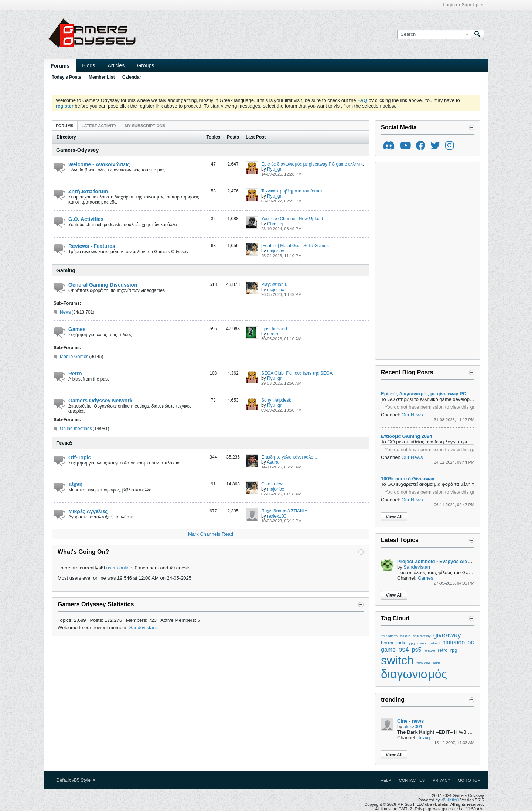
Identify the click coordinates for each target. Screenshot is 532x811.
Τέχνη (75, 484)
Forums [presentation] (65, 126)
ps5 (417, 650)
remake (430, 651)
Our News (412, 415)
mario (422, 643)
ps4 (404, 650)
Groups (146, 65)
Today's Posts (66, 77)
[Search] (434, 34)
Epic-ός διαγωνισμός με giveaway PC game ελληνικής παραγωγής (326, 164)
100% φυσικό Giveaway (408, 479)
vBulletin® (450, 800)
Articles (116, 65)
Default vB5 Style (76, 780)
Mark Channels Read (211, 534)
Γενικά (64, 443)
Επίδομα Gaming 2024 (407, 436)
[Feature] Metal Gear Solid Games (295, 246)
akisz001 (413, 727)
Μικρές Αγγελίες (88, 511)
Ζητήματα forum (88, 191)
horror (387, 643)
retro (443, 650)
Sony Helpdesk (276, 400)
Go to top (469, 780)
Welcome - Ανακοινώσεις (99, 164)
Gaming (66, 270)
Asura (272, 462)
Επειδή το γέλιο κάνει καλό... (289, 457)
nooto (273, 334)
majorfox (276, 251)
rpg (454, 650)
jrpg (412, 643)
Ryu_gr (274, 169)
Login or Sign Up (463, 5)
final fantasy (422, 636)
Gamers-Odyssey (77, 150)
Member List (102, 77)
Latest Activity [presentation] (99, 126)
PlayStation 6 (274, 284)
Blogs (88, 65)
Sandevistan (142, 628)
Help (386, 780)
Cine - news (273, 484)
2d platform (389, 636)
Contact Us (412, 780)
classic (405, 636)
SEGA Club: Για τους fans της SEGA (297, 373)
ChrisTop (276, 224)
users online (119, 568)
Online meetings (76, 429)
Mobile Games (74, 357)
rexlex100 (277, 516)
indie (401, 643)
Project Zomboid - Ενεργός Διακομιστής (443, 561)
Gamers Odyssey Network (100, 401)
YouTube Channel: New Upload (292, 219)
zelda (437, 663)
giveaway (447, 635)
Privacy (441, 780)
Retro (75, 374)
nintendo (453, 642)
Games (77, 329)
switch (397, 660)
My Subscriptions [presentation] (145, 126)
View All (394, 517)
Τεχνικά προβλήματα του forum (291, 191)
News (65, 312)
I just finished (274, 329)
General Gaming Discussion (103, 285)
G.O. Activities (86, 219)
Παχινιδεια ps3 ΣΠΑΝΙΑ (284, 511)
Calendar (132, 77)
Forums (60, 66)
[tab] (65, 125)
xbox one (423, 663)
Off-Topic (80, 457)
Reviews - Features (92, 246)
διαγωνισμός (414, 674)
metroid (434, 643)
